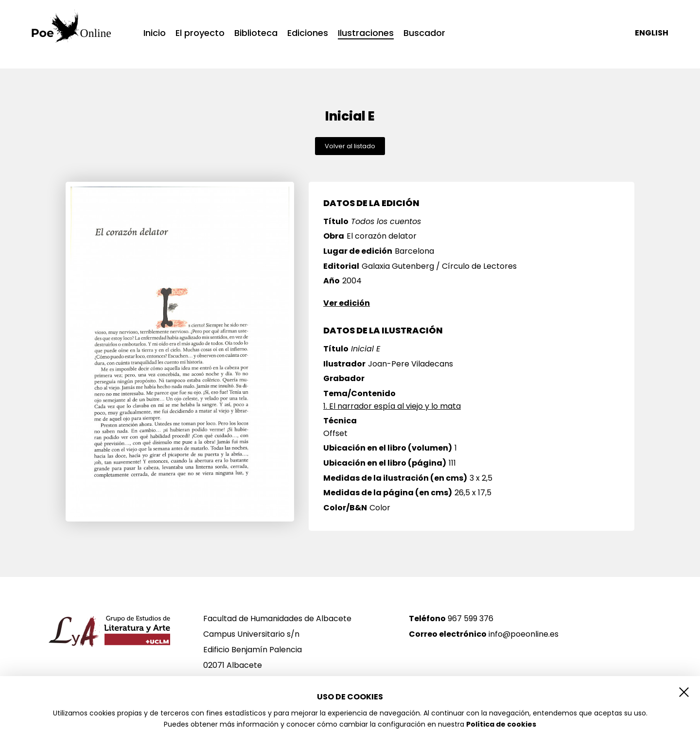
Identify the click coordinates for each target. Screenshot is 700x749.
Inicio (155, 33)
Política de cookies (501, 724)
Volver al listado (350, 146)
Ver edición (347, 303)
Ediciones (308, 33)
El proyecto (200, 33)
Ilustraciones (366, 34)
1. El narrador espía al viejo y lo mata (392, 406)
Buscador (424, 33)
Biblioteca (256, 33)
